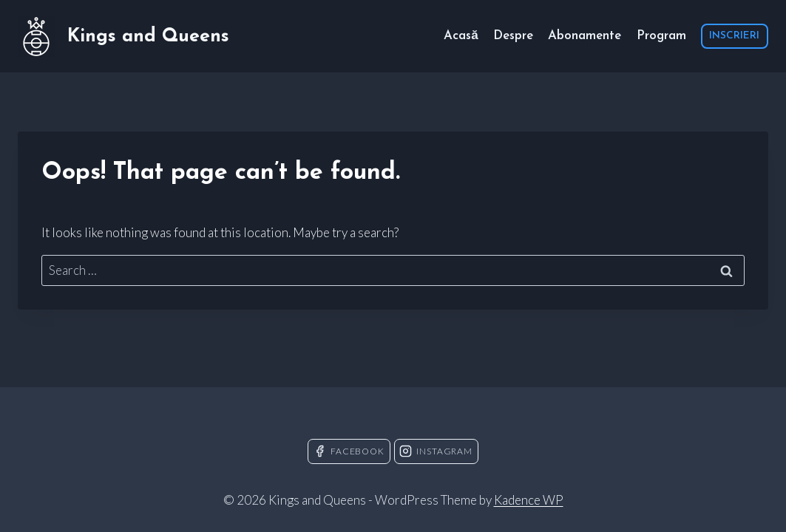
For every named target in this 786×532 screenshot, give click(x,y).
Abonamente (585, 36)
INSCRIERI (734, 36)
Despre (513, 36)
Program (661, 36)
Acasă (461, 36)
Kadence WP (529, 500)
